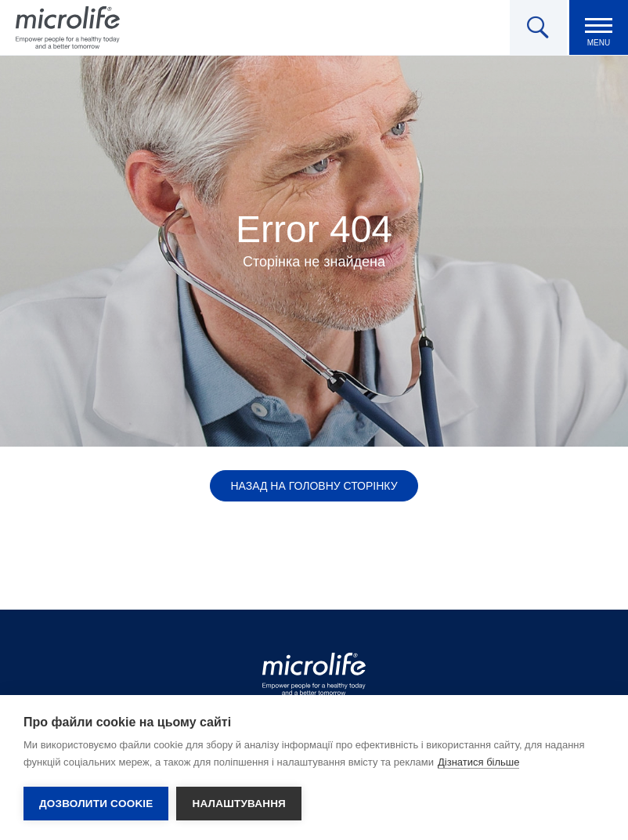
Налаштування (239, 804)
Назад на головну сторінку (314, 486)
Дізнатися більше (479, 762)
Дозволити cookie (96, 804)
